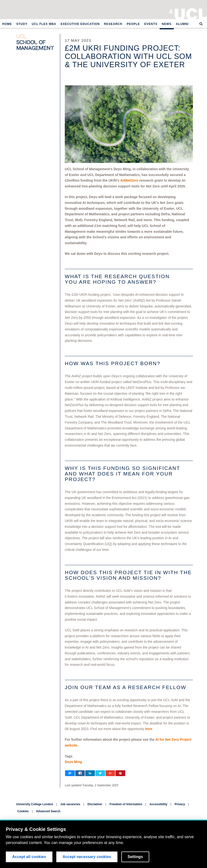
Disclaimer (95, 804)
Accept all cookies (29, 857)
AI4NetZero (129, 180)
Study (22, 24)
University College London (191, 13)
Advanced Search (48, 811)
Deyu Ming (73, 762)
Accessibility (158, 804)
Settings (135, 857)
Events (151, 24)
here (149, 729)
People (133, 24)
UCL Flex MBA (44, 24)
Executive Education (80, 24)
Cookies (23, 811)
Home (7, 24)
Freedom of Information (126, 804)
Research (113, 24)
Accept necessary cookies (87, 857)
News (167, 24)
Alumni (182, 24)
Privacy (180, 804)
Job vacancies (70, 804)
